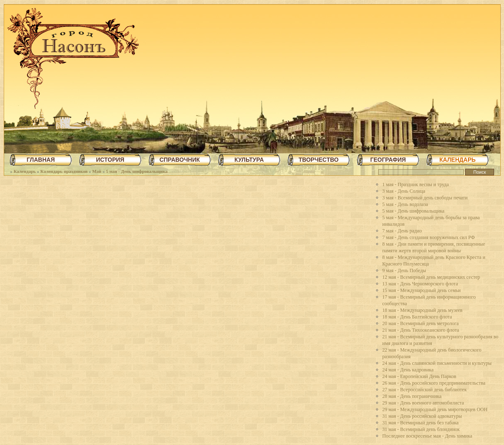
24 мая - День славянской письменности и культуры (437, 363)
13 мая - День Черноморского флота (420, 284)
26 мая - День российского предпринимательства (434, 383)
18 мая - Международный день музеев (423, 310)
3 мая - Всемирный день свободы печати (425, 198)
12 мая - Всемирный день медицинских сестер (431, 277)
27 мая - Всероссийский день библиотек (425, 390)
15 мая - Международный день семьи (422, 290)
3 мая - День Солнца (404, 191)
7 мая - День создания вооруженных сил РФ (429, 237)
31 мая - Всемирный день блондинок (421, 429)
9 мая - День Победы (404, 270)
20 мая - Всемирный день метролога (421, 323)
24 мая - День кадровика (408, 370)
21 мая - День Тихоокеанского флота (421, 330)
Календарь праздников (64, 171)
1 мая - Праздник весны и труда (416, 184)
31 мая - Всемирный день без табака (421, 423)
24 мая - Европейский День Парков (419, 376)
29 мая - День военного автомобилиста (423, 403)
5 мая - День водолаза (405, 204)
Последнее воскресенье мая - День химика (428, 436)
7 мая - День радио (402, 231)
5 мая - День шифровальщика (137, 171)
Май (97, 171)
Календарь (25, 171)
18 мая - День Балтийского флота (417, 317)
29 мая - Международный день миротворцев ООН (435, 409)
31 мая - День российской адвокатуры (422, 416)
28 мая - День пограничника (412, 396)
